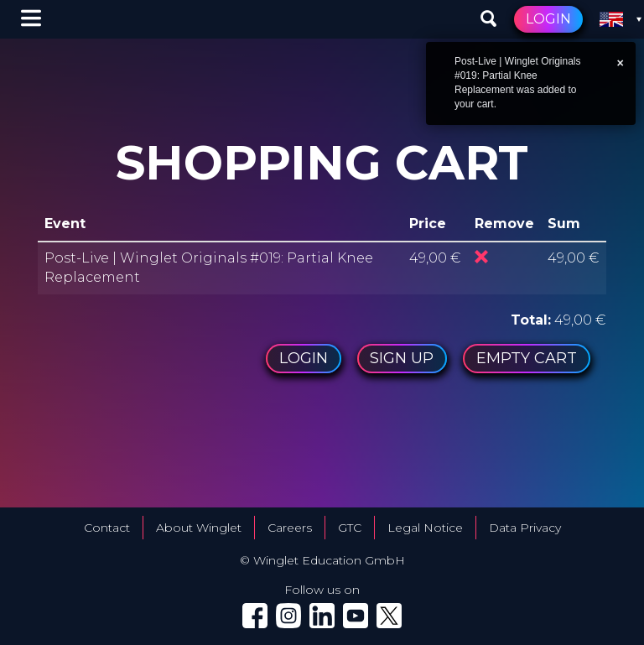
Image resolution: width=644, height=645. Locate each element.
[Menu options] (31, 19)
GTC (350, 528)
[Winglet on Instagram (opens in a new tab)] (288, 616)
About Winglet (199, 528)
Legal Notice (425, 528)
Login (548, 19)
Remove (481, 257)
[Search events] (489, 19)
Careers (290, 528)
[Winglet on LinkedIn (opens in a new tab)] (322, 616)
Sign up (402, 358)
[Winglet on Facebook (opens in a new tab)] (255, 616)
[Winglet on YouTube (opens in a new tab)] (356, 616)
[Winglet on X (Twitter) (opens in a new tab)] (389, 616)
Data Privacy (525, 528)
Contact (107, 528)
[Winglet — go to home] (76, 20)
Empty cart (527, 358)
